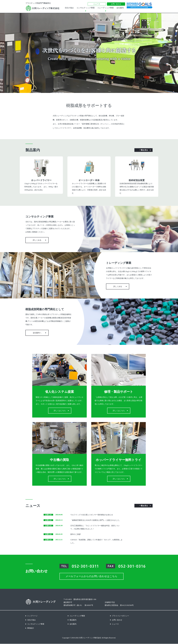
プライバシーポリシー (120, 616)
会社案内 (120, 8)
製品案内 (73, 620)
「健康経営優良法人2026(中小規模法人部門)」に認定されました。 (96, 520)
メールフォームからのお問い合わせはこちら (91, 576)
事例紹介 (31, 628)
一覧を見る (144, 150)
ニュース (97, 4)
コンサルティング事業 (86, 8)
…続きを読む (38, 190)
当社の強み (69, 8)
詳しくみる (37, 240)
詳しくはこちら (60, 411)
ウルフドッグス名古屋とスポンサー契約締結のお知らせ (92, 515)
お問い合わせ (116, 4)
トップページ (32, 616)
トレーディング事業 (106, 8)
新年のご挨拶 (75, 535)
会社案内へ (37, 333)
